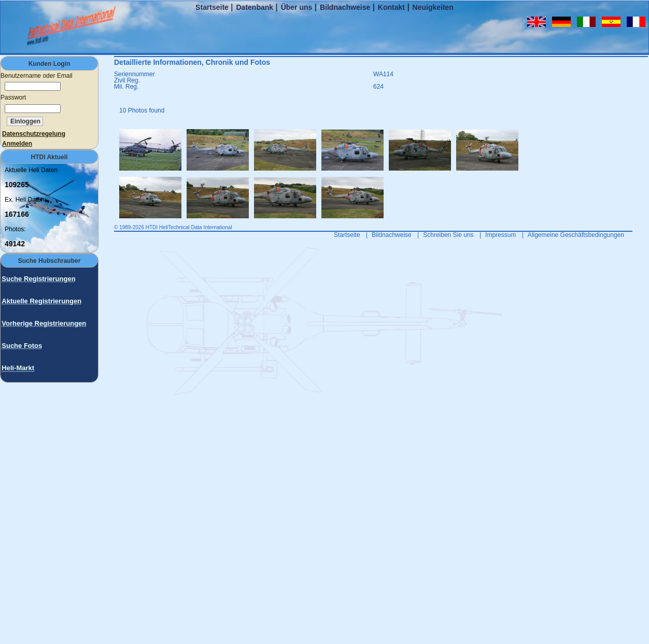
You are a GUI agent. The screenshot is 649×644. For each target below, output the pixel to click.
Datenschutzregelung (34, 134)
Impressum (500, 235)
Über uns (297, 7)
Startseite (212, 7)
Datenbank (255, 7)
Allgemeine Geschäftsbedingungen (576, 235)
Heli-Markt (18, 368)
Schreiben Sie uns (448, 235)
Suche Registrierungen (38, 279)
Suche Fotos (22, 346)
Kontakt (391, 7)
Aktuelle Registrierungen (41, 301)
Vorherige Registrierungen (44, 323)
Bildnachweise (345, 7)
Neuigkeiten (433, 7)
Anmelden (17, 144)
